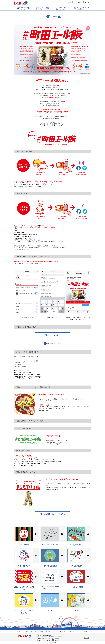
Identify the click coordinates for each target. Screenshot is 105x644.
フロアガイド (28, 631)
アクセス (88, 2)
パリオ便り (49, 631)
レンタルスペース (61, 631)
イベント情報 (39, 631)
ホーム (70, 2)
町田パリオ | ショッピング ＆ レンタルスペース (21, 3)
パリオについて (78, 2)
